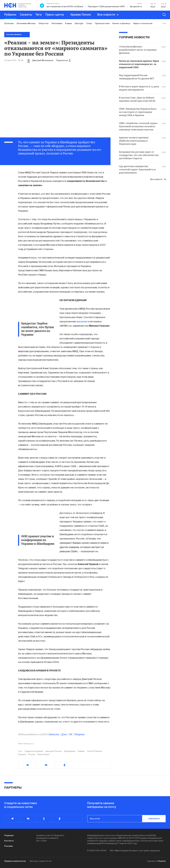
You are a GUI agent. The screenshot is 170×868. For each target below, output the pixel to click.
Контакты (9, 841)
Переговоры (43, 754)
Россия (32, 754)
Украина (22, 754)
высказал (82, 322)
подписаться (154, 819)
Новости (54, 734)
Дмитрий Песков (54, 751)
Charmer (162, 861)
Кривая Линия (81, 15)
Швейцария (70, 751)
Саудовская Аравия (34, 751)
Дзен (64, 734)
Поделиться (63, 60)
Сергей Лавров (95, 751)
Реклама (8, 846)
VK (71, 734)
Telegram (79, 734)
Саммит (81, 751)
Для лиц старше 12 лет (41, 861)
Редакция (9, 835)
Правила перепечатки (15, 861)
